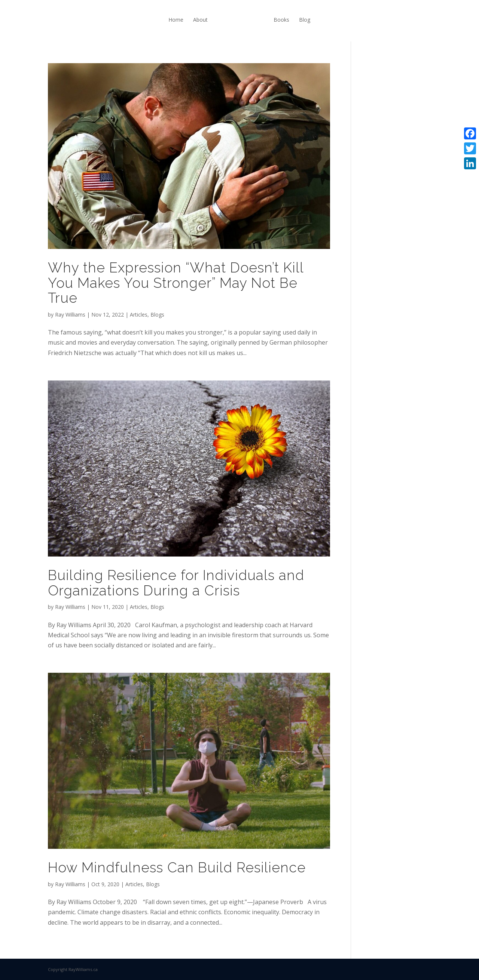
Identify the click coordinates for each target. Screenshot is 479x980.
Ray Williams (70, 315)
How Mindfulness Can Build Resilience (177, 867)
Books (281, 20)
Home (176, 20)
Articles (139, 315)
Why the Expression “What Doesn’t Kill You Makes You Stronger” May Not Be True (176, 283)
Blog (305, 20)
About (200, 20)
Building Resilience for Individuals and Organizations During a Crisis (176, 583)
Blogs (157, 315)
